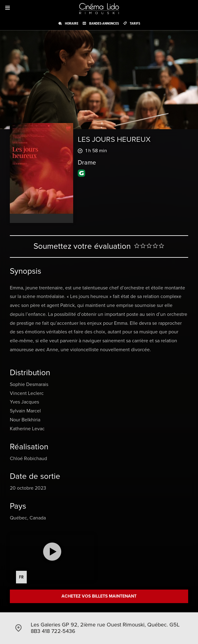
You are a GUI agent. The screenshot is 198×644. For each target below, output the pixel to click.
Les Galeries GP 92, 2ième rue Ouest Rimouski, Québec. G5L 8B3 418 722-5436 (105, 628)
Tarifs (135, 23)
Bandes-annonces (104, 23)
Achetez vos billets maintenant (99, 596)
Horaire (72, 23)
